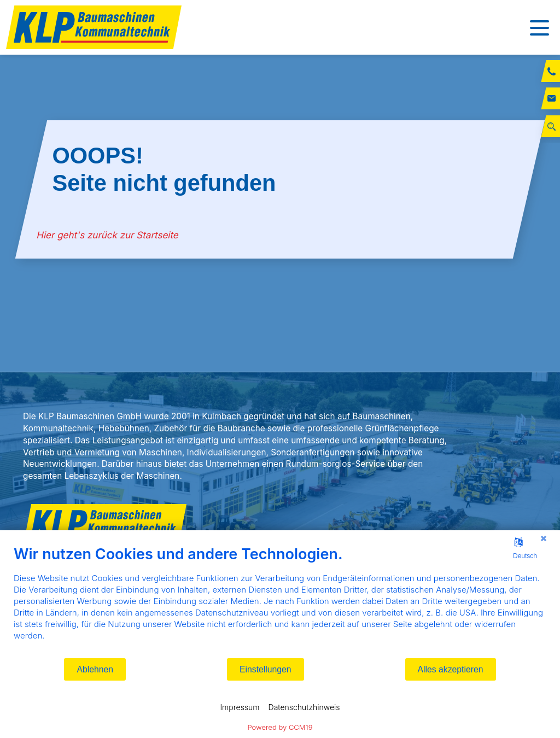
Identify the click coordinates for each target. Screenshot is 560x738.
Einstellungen (266, 669)
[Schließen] (544, 538)
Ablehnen (95, 669)
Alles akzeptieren (451, 669)
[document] (280, 601)
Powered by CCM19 (280, 727)
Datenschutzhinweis (304, 707)
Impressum (240, 707)
